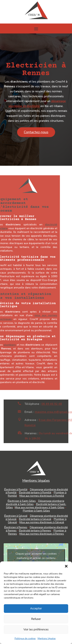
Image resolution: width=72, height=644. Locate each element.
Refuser (36, 619)
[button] (66, 566)
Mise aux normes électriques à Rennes (42, 534)
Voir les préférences (36, 629)
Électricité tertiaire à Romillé (35, 493)
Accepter (36, 608)
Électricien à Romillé (16, 490)
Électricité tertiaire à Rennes (35, 531)
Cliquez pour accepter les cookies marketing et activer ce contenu (36, 556)
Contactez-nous (36, 132)
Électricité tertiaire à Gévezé (35, 519)
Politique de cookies (25, 638)
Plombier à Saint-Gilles (36, 511)
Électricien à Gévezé (16, 516)
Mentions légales (47, 638)
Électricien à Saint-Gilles (22, 501)
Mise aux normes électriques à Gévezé (42, 522)
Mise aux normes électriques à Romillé (42, 496)
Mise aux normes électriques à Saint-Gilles (40, 508)
